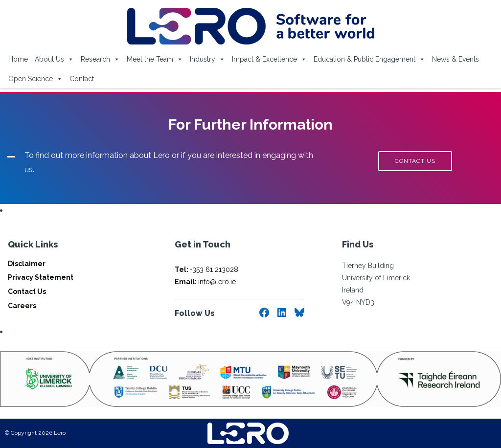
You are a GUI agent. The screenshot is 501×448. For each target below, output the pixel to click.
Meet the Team (155, 59)
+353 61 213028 (206, 269)
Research (100, 59)
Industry (207, 59)
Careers (22, 306)
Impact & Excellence (269, 59)
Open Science (35, 79)
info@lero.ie (205, 282)
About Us (54, 59)
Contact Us (27, 291)
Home (18, 59)
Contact (82, 79)
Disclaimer (27, 264)
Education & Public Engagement (369, 59)
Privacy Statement (41, 277)
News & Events (455, 59)
